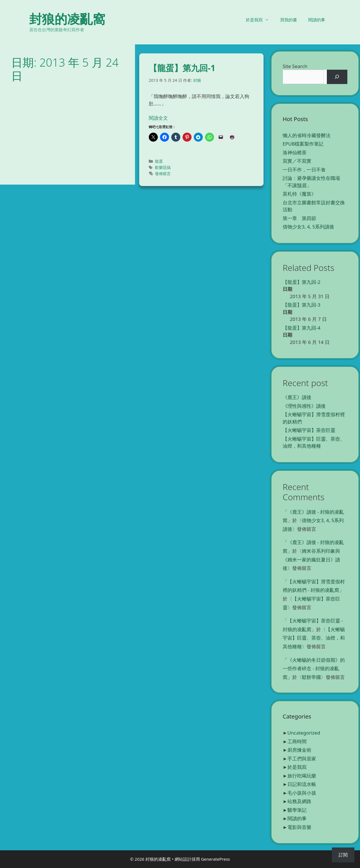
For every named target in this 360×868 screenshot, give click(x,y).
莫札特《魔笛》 (299, 194)
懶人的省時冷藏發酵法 (307, 135)
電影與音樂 (299, 827)
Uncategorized (304, 733)
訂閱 (343, 855)
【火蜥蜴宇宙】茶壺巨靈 (309, 430)
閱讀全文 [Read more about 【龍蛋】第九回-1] (158, 118)
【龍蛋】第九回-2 (301, 282)
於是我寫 (260, 20)
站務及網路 (299, 801)
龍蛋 (159, 161)
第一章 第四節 (299, 218)
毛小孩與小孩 (302, 793)
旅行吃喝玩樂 (302, 776)
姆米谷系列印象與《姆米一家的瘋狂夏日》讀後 (311, 559)
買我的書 (289, 20)
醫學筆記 (297, 810)
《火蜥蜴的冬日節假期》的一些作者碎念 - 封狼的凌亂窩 (314, 668)
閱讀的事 (317, 20)
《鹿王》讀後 (297, 397)
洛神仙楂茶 (295, 152)
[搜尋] (337, 77)
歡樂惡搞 (163, 167)
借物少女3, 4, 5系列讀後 (308, 227)
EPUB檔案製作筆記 (303, 144)
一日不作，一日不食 (304, 170)
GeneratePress (215, 859)
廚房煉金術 (299, 750)
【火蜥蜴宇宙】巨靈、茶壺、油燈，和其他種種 (314, 638)
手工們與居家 (302, 759)
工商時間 (297, 741)
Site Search (295, 66)
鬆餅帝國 (311, 677)
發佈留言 (163, 174)
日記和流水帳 (302, 784)
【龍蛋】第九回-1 (182, 68)
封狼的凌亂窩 (67, 19)
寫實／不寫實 (297, 161)
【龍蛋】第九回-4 (301, 328)
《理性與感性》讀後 (304, 406)
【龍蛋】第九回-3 (301, 305)
